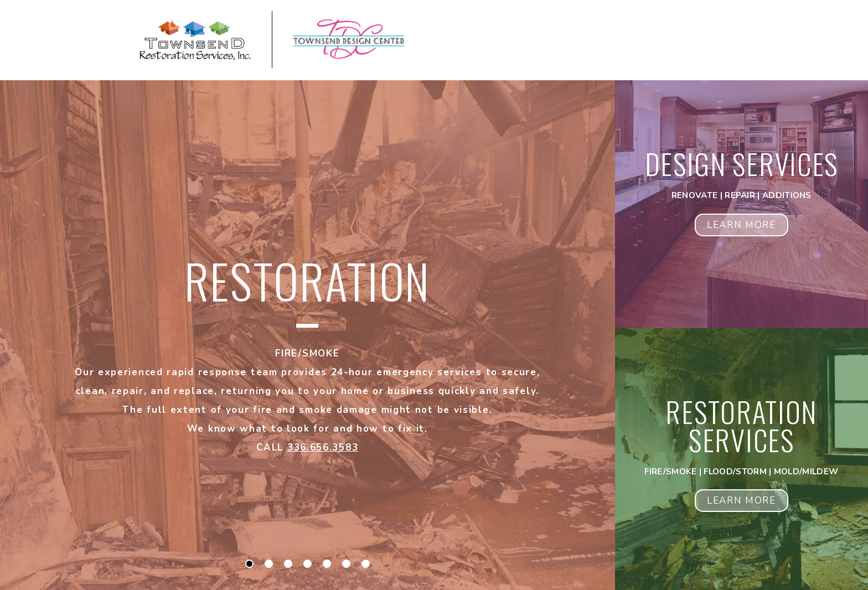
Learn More (742, 225)
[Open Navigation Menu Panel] (752, 41)
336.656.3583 (323, 447)
